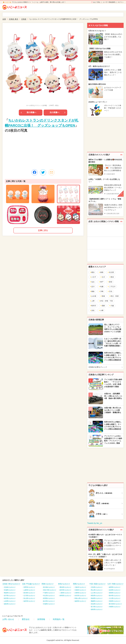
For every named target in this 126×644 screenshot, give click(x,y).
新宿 (110, 282)
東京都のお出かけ (49, 587)
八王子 (93, 277)
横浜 (92, 272)
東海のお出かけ (64, 584)
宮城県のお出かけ (10, 590)
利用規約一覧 (59, 619)
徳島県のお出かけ (97, 609)
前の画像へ (31, 112)
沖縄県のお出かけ (115, 607)
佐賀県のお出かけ (115, 590)
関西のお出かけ (79, 584)
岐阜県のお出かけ (65, 590)
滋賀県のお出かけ (80, 601)
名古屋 (111, 272)
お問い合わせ (8, 619)
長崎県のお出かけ (115, 593)
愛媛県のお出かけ (97, 601)
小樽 (101, 310)
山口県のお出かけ (97, 593)
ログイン (121, 2)
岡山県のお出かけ (97, 590)
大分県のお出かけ (115, 598)
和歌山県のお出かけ (81, 598)
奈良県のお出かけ (80, 596)
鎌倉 (92, 291)
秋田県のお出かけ (10, 598)
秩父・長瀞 (114, 296)
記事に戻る (43, 230)
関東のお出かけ (48, 584)
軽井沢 (93, 306)
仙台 (92, 282)
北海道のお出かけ (10, 587)
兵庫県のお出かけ (80, 593)
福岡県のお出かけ (115, 587)
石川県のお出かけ (29, 596)
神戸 (101, 282)
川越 (111, 306)
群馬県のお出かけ (49, 598)
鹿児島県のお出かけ (115, 604)
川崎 (101, 291)
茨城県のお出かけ (49, 604)
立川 (103, 277)
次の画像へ (55, 112)
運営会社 (26, 619)
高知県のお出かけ (97, 604)
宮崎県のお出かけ (115, 601)
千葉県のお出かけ (49, 593)
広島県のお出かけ (97, 587)
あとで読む (97, 2)
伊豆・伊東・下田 (106, 301)
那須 (111, 277)
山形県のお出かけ (10, 601)
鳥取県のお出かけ (97, 596)
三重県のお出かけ (65, 593)
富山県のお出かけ (29, 598)
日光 (110, 291)
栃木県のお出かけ (49, 601)
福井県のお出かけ (29, 601)
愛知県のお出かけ (65, 587)
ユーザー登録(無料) (109, 2)
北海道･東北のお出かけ (11, 584)
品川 (92, 287)
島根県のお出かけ (97, 598)
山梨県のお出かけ (29, 590)
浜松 (92, 310)
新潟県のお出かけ (29, 593)
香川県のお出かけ (97, 607)
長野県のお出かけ (29, 587)
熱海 (103, 296)
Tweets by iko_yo (95, 523)
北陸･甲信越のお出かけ (31, 584)
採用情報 (41, 619)
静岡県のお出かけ (65, 596)
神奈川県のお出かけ (50, 590)
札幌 (101, 287)
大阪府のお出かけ (80, 587)
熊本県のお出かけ (115, 596)
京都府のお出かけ (80, 590)
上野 (92, 301)
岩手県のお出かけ (10, 596)
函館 (103, 306)
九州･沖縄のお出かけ (115, 584)
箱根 (101, 272)
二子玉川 (111, 287)
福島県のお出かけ (10, 604)
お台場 (93, 296)
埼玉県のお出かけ (49, 596)
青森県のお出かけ (10, 593)
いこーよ (8, 2)
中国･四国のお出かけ (97, 584)
